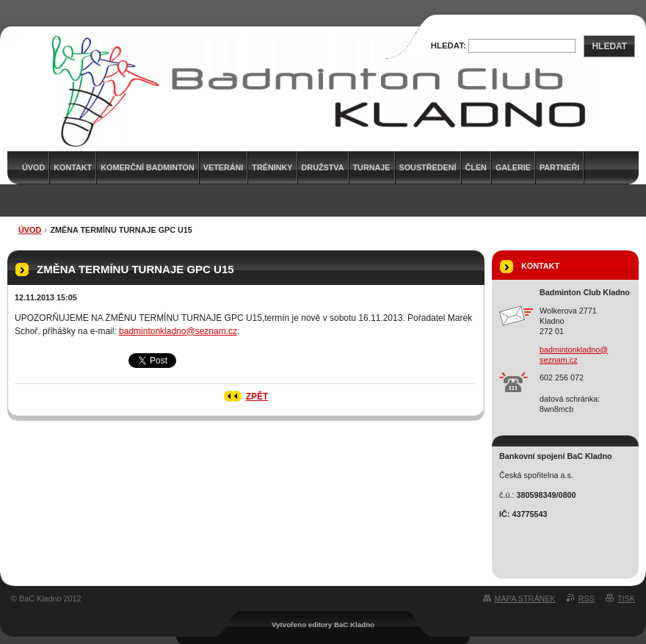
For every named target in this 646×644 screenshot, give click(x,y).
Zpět (257, 397)
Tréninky (272, 167)
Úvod (30, 230)
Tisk (626, 598)
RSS (587, 598)
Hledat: (449, 46)
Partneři (559, 167)
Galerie (513, 167)
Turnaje (372, 167)
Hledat (609, 46)
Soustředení (428, 167)
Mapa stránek (525, 598)
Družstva (323, 167)
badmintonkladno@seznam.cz (178, 331)
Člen (476, 167)
